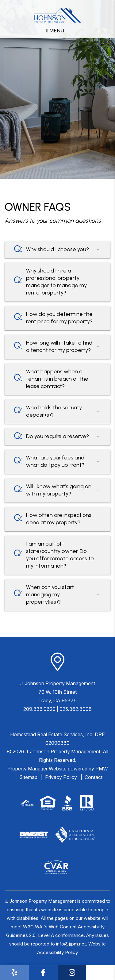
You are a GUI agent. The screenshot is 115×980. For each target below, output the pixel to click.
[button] (14, 973)
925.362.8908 (76, 709)
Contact (94, 777)
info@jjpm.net (71, 944)
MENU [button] (55, 31)
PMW (102, 769)
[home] (57, 15)
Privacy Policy (61, 777)
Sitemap (28, 777)
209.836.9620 (39, 709)
